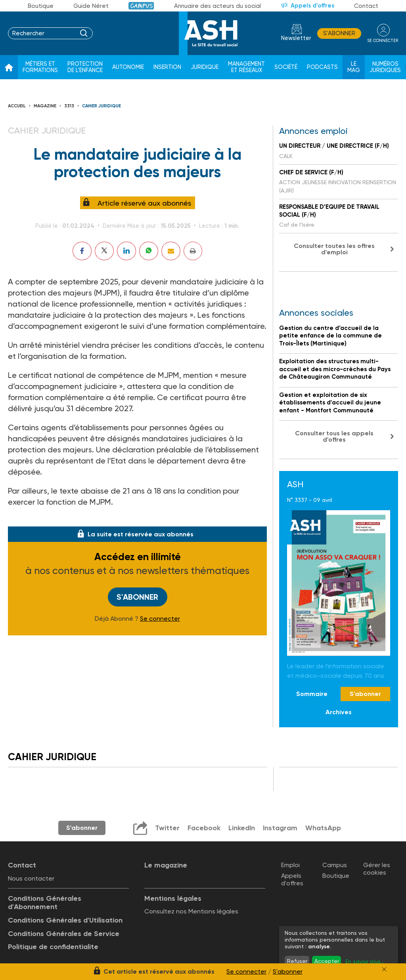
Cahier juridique (101, 106)
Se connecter (160, 619)
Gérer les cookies (377, 868)
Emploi (290, 865)
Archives (339, 712)
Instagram (280, 828)
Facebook (203, 828)
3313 (69, 106)
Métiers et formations (40, 67)
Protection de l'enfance (85, 67)
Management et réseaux (246, 67)
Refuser (297, 961)
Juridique (205, 67)
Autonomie (128, 67)
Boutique (41, 6)
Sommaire (312, 694)
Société (286, 67)
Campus (141, 6)
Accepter (327, 961)
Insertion (167, 67)
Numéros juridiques (385, 67)
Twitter (167, 828)
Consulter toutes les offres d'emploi (334, 249)
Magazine (45, 106)
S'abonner (338, 33)
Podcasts (322, 67)
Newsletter (295, 38)
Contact (366, 6)
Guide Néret (91, 6)
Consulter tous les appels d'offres (334, 436)
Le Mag (354, 67)
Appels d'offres (312, 6)
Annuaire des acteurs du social (217, 6)
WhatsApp (323, 828)
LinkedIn (241, 828)
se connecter (382, 40)
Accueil (17, 106)
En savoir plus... (365, 961)
